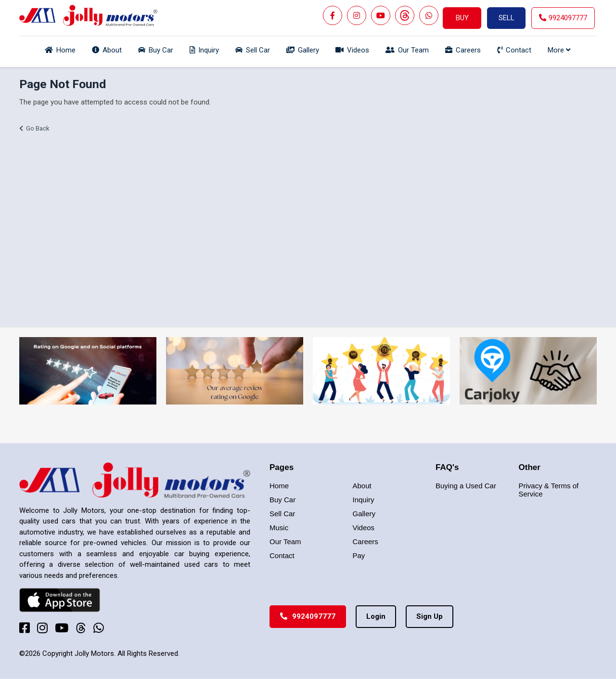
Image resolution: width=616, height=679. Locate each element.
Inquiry (364, 500)
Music (279, 528)
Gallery (364, 514)
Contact (282, 555)
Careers (366, 542)
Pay (359, 555)
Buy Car (282, 500)
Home (279, 486)
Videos (364, 528)
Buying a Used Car (466, 486)
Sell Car (282, 514)
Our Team (285, 542)
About (362, 486)
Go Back (38, 128)
